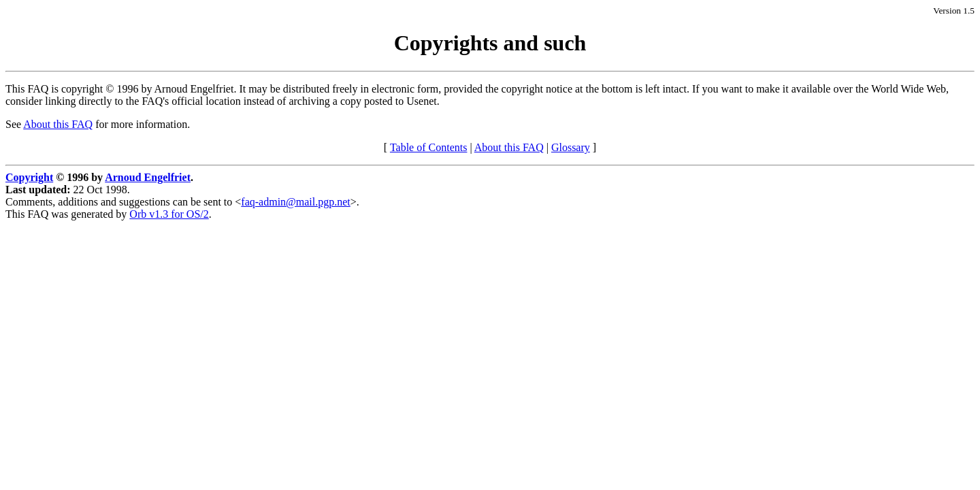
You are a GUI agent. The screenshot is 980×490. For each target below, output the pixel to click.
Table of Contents (429, 147)
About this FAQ (58, 124)
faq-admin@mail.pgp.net (295, 202)
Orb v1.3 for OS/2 (169, 214)
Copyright (29, 177)
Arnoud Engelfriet (148, 177)
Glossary (571, 147)
